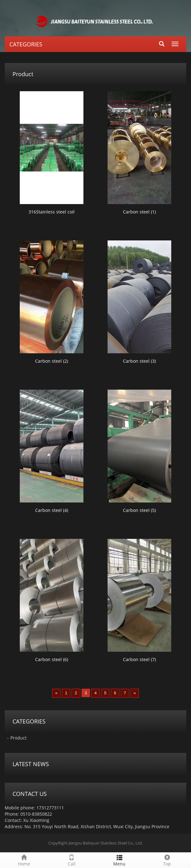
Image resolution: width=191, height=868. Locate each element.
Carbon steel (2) (52, 361)
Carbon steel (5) (139, 510)
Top (167, 860)
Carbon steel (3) (139, 361)
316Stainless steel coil (52, 212)
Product (19, 738)
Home (24, 860)
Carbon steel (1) (139, 212)
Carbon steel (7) (139, 659)
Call (72, 860)
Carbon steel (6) (52, 659)
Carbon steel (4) (52, 510)
